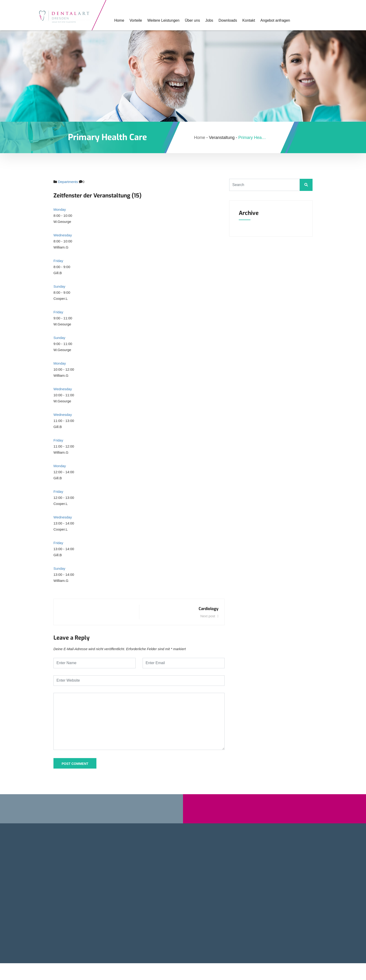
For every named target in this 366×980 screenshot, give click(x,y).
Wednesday (63, 235)
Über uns (189, 20)
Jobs (206, 20)
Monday (60, 209)
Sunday (59, 286)
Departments (68, 182)
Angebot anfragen (269, 20)
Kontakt (244, 20)
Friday (58, 261)
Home (118, 20)
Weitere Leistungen (161, 20)
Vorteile (134, 20)
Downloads (223, 20)
